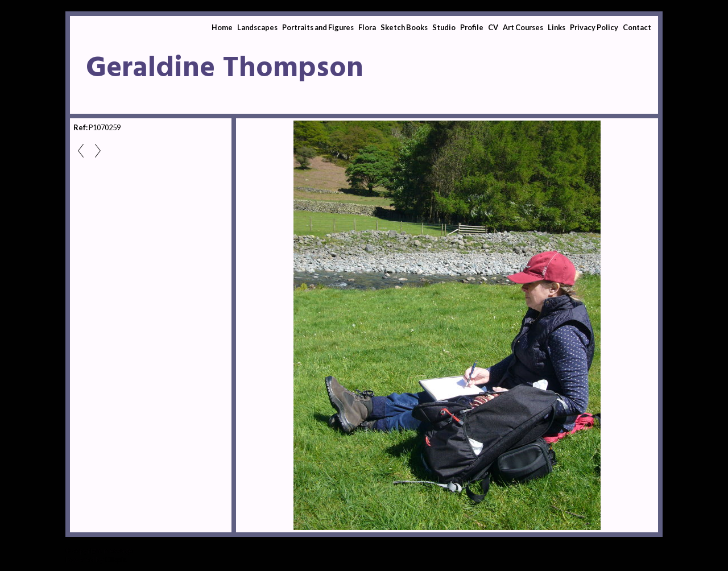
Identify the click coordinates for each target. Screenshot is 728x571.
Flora (367, 27)
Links (557, 27)
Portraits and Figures (318, 27)
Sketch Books (404, 27)
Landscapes (257, 27)
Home (222, 27)
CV (493, 27)
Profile (472, 27)
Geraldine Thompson (225, 69)
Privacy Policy (594, 27)
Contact (637, 27)
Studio (444, 27)
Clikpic (115, 560)
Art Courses (523, 27)
